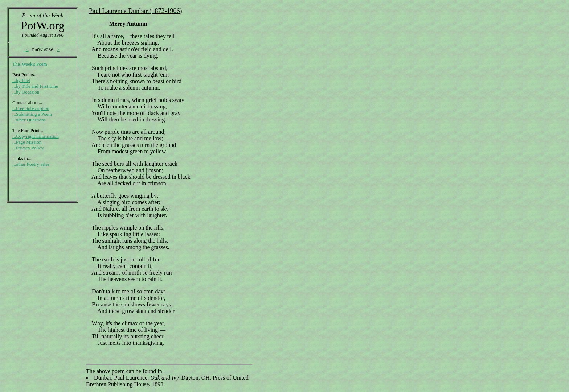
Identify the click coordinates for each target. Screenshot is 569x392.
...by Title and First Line (35, 86)
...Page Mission (27, 142)
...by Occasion (26, 92)
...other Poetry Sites (31, 164)
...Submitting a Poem (32, 114)
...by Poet (21, 80)
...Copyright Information (36, 136)
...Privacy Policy (28, 148)
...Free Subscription (31, 108)
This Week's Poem (30, 64)
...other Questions (29, 120)
